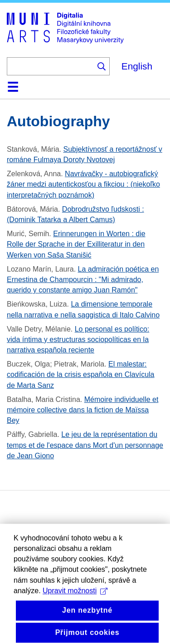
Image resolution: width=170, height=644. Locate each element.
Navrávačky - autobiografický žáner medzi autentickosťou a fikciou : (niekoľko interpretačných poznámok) (83, 184)
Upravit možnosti (75, 605)
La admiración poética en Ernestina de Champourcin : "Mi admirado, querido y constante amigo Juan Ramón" (83, 280)
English (137, 66)
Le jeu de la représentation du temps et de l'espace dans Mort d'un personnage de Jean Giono (85, 445)
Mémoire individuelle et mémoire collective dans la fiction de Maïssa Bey (83, 410)
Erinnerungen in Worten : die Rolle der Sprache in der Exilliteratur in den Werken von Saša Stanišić (76, 244)
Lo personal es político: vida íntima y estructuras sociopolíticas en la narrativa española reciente (78, 339)
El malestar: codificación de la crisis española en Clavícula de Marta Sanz (81, 374)
